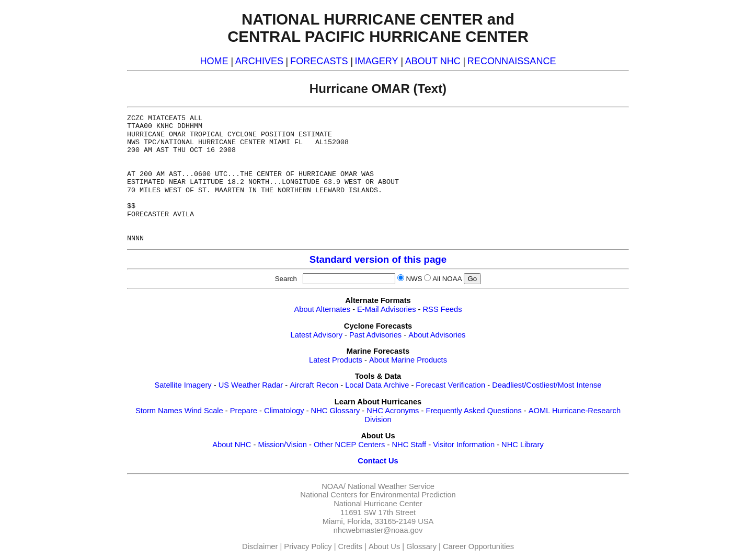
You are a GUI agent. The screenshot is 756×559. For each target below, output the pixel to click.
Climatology (284, 411)
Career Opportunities (478, 546)
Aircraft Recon (314, 385)
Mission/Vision (282, 445)
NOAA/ (334, 486)
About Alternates (323, 309)
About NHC (232, 445)
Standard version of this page (378, 259)
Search (288, 279)
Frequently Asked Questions (473, 411)
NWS (414, 279)
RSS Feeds (443, 309)
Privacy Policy (308, 546)
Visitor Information (464, 445)
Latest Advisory (317, 335)
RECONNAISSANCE (512, 61)
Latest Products (336, 360)
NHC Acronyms (393, 411)
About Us (384, 546)
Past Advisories (375, 335)
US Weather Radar (251, 385)
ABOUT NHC (433, 61)
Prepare (244, 411)
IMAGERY (377, 61)
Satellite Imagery (183, 385)
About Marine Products (408, 360)
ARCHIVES (259, 61)
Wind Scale (204, 411)
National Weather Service (391, 486)
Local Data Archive (377, 385)
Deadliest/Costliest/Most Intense (547, 385)
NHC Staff (409, 445)
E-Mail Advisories (386, 309)
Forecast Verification (450, 385)
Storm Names (159, 411)
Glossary (421, 546)
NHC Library (523, 445)
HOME (214, 61)
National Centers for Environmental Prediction (378, 495)
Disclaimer (260, 546)
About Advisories (437, 335)
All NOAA (447, 279)
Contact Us (378, 461)
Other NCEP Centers (350, 445)
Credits (350, 546)
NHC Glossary (336, 411)
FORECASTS (319, 61)
